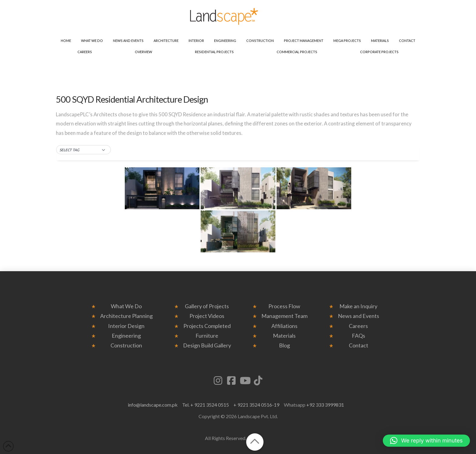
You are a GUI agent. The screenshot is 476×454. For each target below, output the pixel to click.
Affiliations (284, 326)
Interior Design (126, 326)
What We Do (126, 306)
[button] (83, 150)
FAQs (359, 336)
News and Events (359, 316)
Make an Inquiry (358, 306)
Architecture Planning (126, 316)
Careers (358, 326)
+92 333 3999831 (325, 405)
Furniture (207, 336)
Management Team (284, 316)
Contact (359, 345)
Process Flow (284, 306)
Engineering (126, 336)
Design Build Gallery (207, 345)
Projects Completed (207, 326)
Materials (284, 336)
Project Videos (207, 316)
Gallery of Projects (207, 306)
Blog (284, 345)
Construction (126, 345)
